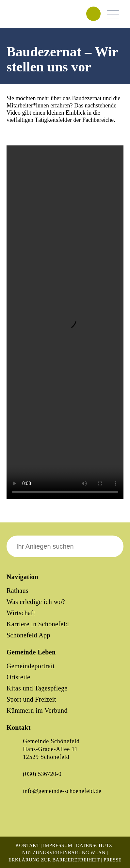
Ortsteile (18, 677)
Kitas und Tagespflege (37, 688)
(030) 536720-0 (42, 774)
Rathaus (17, 591)
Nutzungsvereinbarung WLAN (64, 853)
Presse (113, 860)
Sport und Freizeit (31, 699)
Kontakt (27, 845)
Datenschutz (94, 845)
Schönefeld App (28, 635)
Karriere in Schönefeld (38, 624)
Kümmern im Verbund (37, 710)
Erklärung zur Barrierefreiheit (54, 860)
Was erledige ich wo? (36, 602)
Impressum (58, 845)
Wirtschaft (21, 613)
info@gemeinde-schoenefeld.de (62, 791)
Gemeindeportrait (31, 666)
